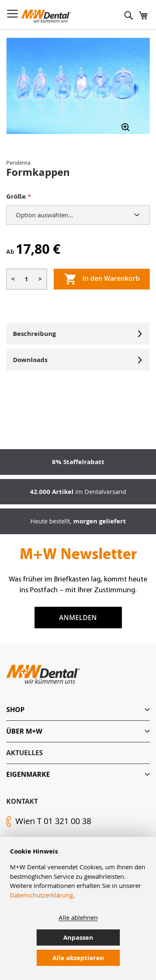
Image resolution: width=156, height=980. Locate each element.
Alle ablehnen (78, 917)
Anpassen (78, 937)
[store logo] (46, 16)
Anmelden (78, 618)
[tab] (78, 710)
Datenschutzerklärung (41, 895)
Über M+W (24, 731)
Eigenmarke (28, 774)
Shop (15, 710)
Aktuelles (25, 753)
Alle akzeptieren (78, 958)
